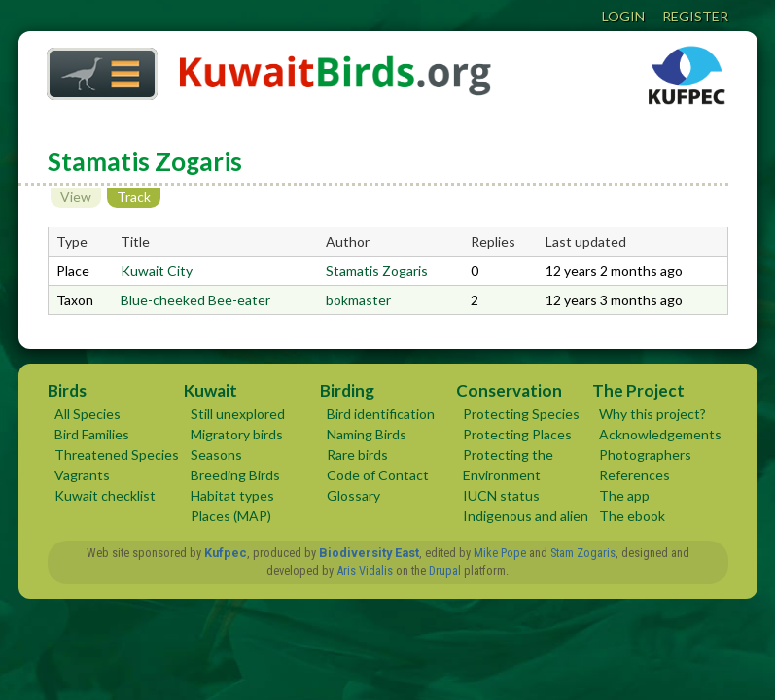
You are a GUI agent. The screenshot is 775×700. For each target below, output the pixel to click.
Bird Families (92, 434)
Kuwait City (157, 271)
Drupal (445, 570)
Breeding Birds (235, 475)
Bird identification (381, 414)
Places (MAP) (231, 516)
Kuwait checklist (105, 495)
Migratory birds (237, 434)
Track (139, 197)
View (76, 197)
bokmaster (358, 300)
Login (623, 16)
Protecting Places (517, 434)
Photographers (645, 455)
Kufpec (226, 553)
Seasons (216, 455)
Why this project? (652, 414)
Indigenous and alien (526, 516)
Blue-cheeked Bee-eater (195, 300)
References (634, 475)
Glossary (353, 495)
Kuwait (211, 390)
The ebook (632, 516)
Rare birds (357, 455)
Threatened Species (117, 455)
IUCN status (501, 495)
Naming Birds (367, 434)
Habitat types (232, 495)
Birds (67, 390)
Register (695, 16)
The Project (638, 390)
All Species (88, 414)
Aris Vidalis (365, 570)
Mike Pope (500, 553)
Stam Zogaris (583, 553)
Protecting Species (521, 414)
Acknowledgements (660, 434)
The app (624, 495)
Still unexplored (238, 414)
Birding (347, 390)
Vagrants (82, 475)
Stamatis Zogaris (377, 271)
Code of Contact (378, 475)
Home (95, 69)
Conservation (509, 390)
